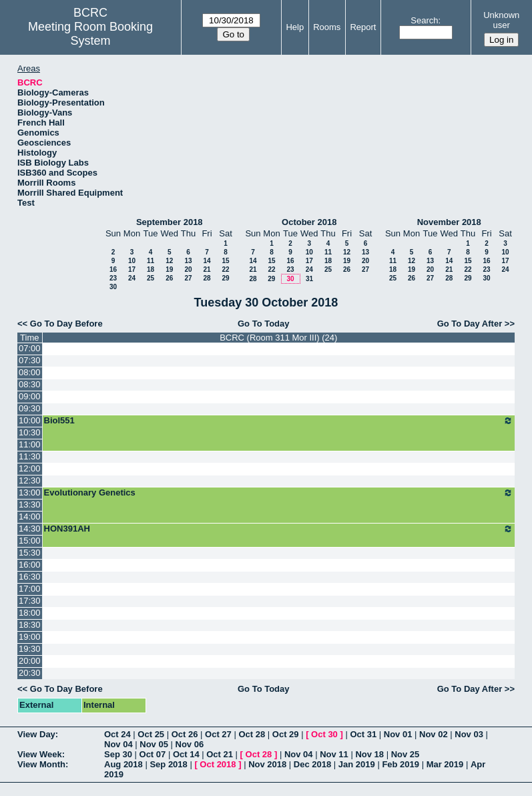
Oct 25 (151, 734)
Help (295, 27)
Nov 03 (469, 734)
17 (132, 269)
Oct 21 (220, 754)
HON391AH (279, 529)
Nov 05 (154, 744)
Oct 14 (186, 754)
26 (169, 278)
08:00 (30, 372)
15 (225, 261)
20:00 (30, 661)
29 (225, 278)
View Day (36, 734)
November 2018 (449, 222)
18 (151, 269)
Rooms (327, 27)
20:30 (30, 673)
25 (151, 278)
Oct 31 (363, 734)
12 (169, 261)
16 (113, 269)
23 (113, 278)
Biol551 (279, 421)
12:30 (30, 480)
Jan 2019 (357, 764)
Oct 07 (153, 754)
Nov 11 (334, 754)
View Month (41, 764)
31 (309, 279)
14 (207, 261)
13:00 (30, 492)
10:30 (30, 432)
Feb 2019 (401, 764)
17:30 (30, 601)
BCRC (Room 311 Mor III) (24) (278, 338)
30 (113, 287)
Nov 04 (118, 744)
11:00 (30, 444)
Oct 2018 (218, 764)
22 (225, 269)
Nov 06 (190, 744)
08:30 (30, 384)
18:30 (30, 625)
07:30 (30, 360)
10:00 (30, 420)
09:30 (30, 408)
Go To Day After (470, 324)
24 (132, 278)
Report (363, 27)
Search (424, 20)
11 (151, 261)
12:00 (30, 468)
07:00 (30, 348)
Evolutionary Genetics (279, 493)
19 (169, 269)
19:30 (30, 649)
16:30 (30, 577)
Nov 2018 (267, 764)
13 (188, 261)
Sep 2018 (168, 764)
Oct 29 (286, 734)
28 (207, 278)
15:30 (30, 553)
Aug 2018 (123, 764)
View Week (40, 754)
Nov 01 (398, 734)
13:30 (30, 505)
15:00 (30, 541)
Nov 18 (369, 754)
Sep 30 (118, 754)
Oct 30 (324, 734)
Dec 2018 (312, 764)
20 (188, 269)
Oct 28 (252, 734)
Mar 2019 (445, 764)
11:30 (30, 456)
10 (132, 261)
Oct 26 (185, 734)
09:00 (30, 396)
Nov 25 (406, 754)
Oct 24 (117, 734)
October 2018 (309, 222)
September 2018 (170, 222)
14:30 (30, 529)
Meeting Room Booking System (90, 34)
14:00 (30, 517)
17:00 (30, 589)
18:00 (30, 613)
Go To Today (264, 324)
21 (207, 269)
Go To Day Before (66, 324)
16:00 (30, 565)
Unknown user (501, 20)
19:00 (30, 637)
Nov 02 (434, 734)
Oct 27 (218, 734)
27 (188, 278)
